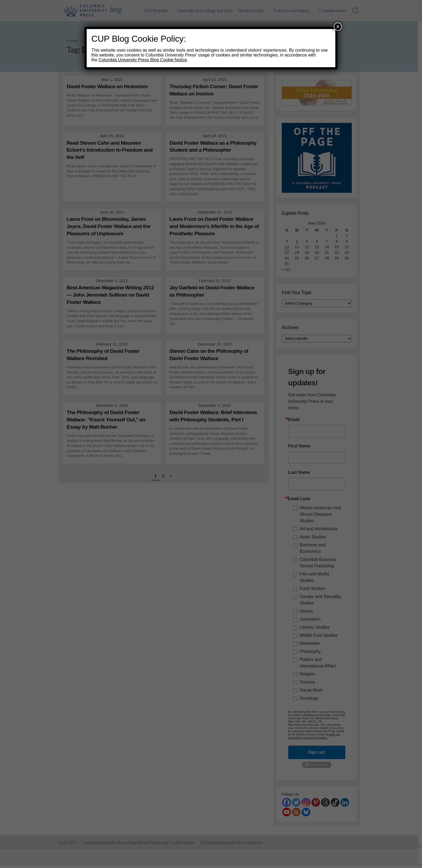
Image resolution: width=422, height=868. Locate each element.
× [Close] (338, 26)
